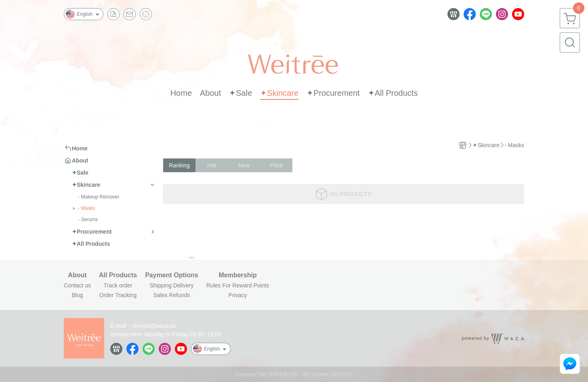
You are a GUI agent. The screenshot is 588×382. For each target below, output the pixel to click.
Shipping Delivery (171, 285)
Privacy (238, 295)
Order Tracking (118, 295)
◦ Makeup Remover (99, 197)
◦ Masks (86, 208)
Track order (118, 285)
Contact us (77, 285)
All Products (118, 275)
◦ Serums (88, 219)
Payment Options (172, 275)
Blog (77, 295)
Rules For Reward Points (238, 285)
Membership (237, 275)
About (77, 275)
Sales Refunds (171, 295)
